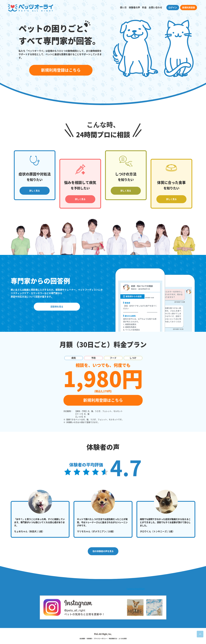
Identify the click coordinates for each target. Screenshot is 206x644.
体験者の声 (134, 7)
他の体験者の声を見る (103, 551)
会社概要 (82, 639)
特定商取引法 (113, 639)
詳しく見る (35, 191)
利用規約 (89, 639)
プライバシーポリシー (100, 639)
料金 (144, 7)
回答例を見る (57, 307)
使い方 (123, 7)
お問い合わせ (155, 7)
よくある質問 (123, 639)
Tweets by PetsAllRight (136, 589)
